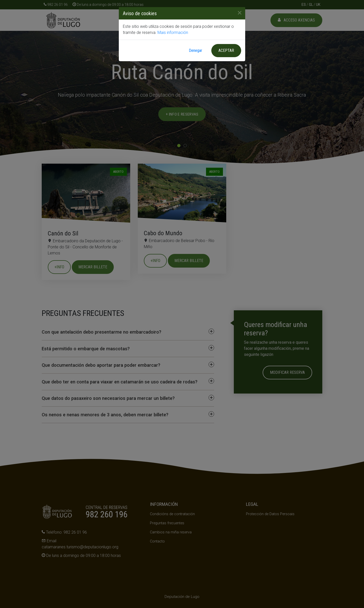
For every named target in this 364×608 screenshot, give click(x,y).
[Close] (238, 13)
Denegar (196, 50)
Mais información (173, 32)
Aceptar (226, 50)
